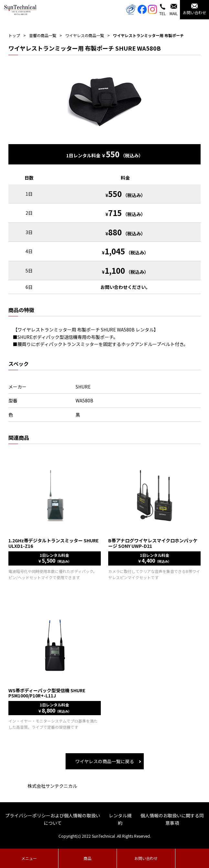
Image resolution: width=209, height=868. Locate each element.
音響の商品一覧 (43, 35)
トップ (14, 35)
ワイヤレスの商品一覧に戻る (105, 761)
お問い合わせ (146, 858)
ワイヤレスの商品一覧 (85, 35)
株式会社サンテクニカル (52, 786)
